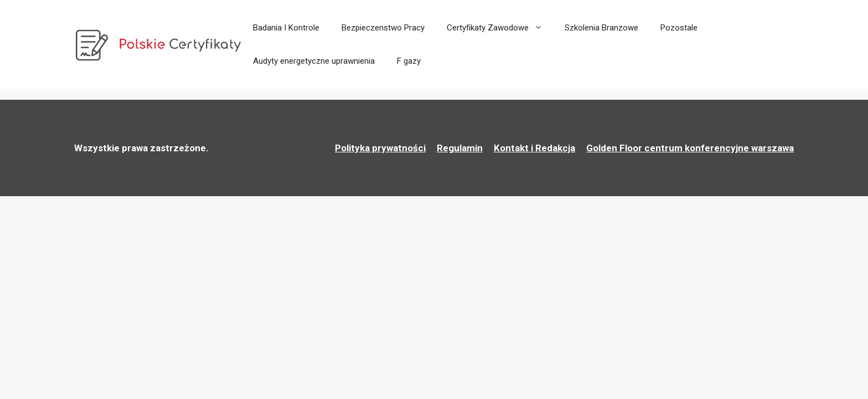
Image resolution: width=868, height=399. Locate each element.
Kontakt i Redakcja (534, 148)
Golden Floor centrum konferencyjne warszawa (690, 148)
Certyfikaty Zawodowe (500, 28)
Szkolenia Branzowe (601, 28)
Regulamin (460, 148)
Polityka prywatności (380, 148)
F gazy (409, 61)
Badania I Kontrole (286, 28)
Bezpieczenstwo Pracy (383, 28)
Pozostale (679, 28)
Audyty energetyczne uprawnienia (314, 61)
